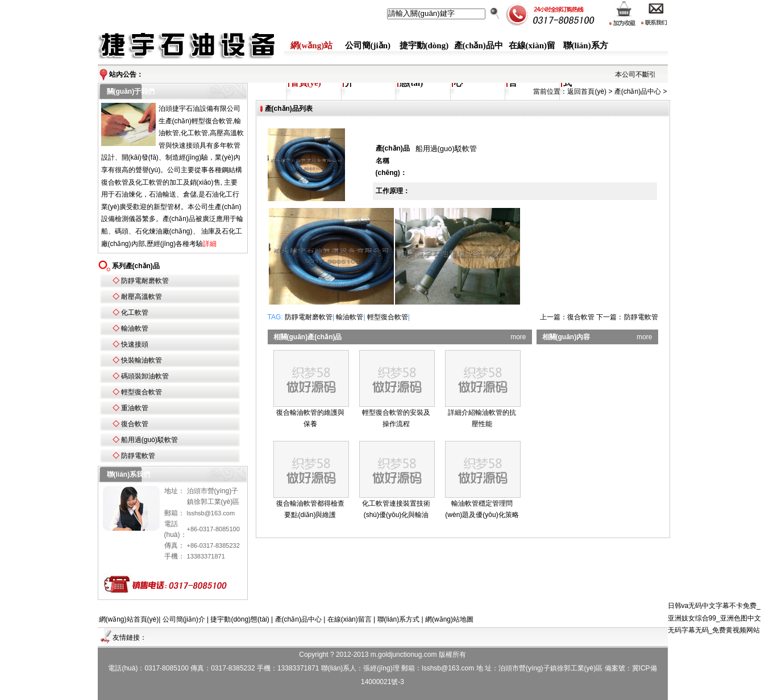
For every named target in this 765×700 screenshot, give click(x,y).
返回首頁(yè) (587, 91)
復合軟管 (135, 424)
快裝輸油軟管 (142, 360)
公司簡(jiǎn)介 (184, 619)
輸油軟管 (135, 328)
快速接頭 (135, 344)
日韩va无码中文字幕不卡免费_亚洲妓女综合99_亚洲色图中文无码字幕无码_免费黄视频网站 (714, 618)
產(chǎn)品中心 (638, 91)
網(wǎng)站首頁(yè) (129, 619)
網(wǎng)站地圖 (449, 619)
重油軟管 (135, 408)
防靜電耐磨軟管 (145, 281)
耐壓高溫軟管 (142, 297)
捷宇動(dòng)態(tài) (240, 619)
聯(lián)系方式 (399, 619)
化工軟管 (135, 312)
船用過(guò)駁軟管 (149, 440)
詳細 (210, 244)
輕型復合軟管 (142, 392)
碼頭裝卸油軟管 (145, 376)
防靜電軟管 (138, 456)
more (518, 337)
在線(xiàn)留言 (350, 619)
